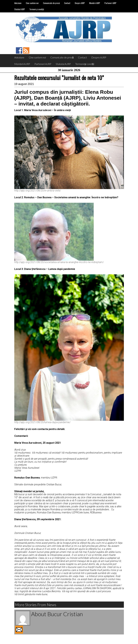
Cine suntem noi (32, 3)
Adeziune (18, 3)
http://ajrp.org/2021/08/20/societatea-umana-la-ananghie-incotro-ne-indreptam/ (59, 262)
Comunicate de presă (51, 3)
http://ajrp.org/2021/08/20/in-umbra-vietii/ (38, 191)
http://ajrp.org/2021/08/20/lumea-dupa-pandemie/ (42, 422)
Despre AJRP (80, 3)
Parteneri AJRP (110, 3)
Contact (67, 3)
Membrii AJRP (95, 3)
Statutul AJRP (20, 9)
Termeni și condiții (37, 9)
